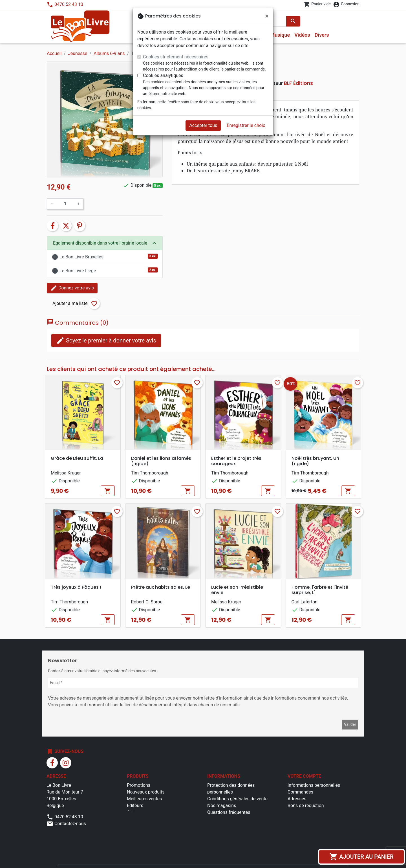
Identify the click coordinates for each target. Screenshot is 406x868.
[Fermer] (267, 16)
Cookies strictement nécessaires (176, 57)
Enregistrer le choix (246, 125)
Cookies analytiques (163, 75)
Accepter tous (203, 125)
